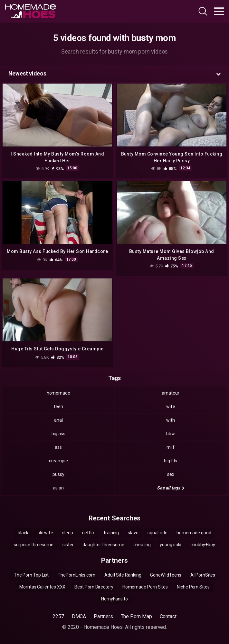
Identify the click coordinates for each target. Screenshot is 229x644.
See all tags (171, 488)
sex (171, 474)
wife (171, 407)
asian (58, 488)
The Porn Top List (31, 575)
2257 (58, 616)
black (23, 533)
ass (58, 447)
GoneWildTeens (166, 575)
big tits (171, 461)
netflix (88, 533)
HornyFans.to (114, 599)
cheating (142, 545)
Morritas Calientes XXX (42, 587)
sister (68, 545)
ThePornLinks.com (76, 575)
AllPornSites (203, 575)
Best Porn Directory (94, 587)
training (111, 533)
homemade (58, 393)
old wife (45, 533)
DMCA (79, 616)
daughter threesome (103, 545)
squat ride (157, 533)
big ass (58, 434)
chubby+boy (203, 545)
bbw (171, 434)
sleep (68, 533)
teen (58, 407)
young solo (171, 545)
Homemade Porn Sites (145, 587)
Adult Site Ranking (123, 575)
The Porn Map (136, 616)
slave (133, 533)
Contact (168, 616)
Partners (103, 616)
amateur (170, 393)
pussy (58, 474)
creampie (58, 461)
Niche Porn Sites (193, 587)
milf (171, 447)
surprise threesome (34, 545)
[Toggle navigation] (219, 11)
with (171, 420)
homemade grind (194, 533)
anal (58, 420)
